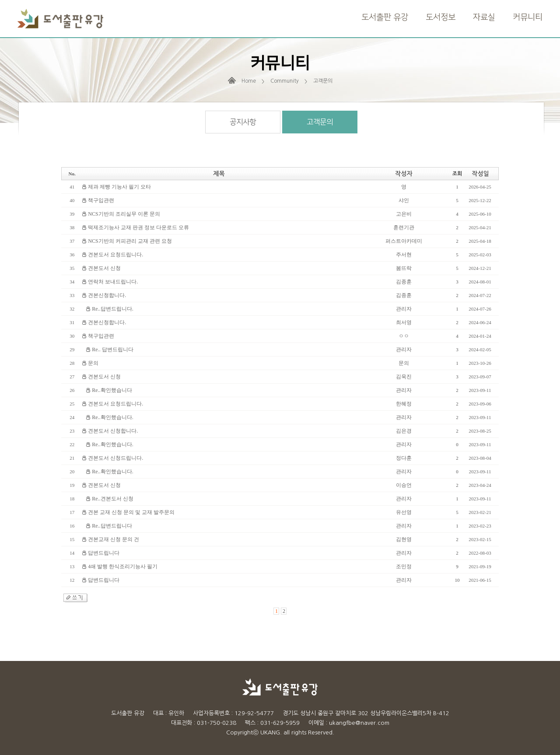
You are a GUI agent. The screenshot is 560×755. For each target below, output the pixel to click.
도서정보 (441, 17)
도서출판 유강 (385, 17)
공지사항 (243, 122)
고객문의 (320, 122)
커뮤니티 (528, 17)
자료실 (484, 17)
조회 (457, 174)
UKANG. (271, 732)
